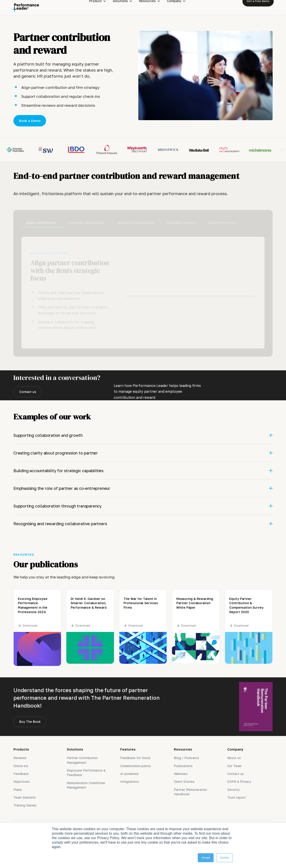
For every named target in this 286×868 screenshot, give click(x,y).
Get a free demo (258, 7)
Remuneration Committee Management (86, 785)
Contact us (28, 392)
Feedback (21, 774)
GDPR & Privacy (239, 782)
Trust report (237, 797)
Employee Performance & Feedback (86, 773)
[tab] (43, 221)
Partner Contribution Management (82, 760)
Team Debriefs (25, 797)
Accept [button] (206, 858)
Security (233, 790)
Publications (183, 766)
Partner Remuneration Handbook (190, 792)
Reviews (20, 758)
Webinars (181, 774)
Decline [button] (225, 858)
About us (234, 758)
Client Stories (184, 782)
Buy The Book (30, 722)
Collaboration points (136, 766)
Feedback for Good (135, 758)
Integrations (130, 782)
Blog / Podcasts (186, 758)
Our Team (234, 766)
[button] (101, 7)
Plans (18, 790)
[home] (26, 7)
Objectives (22, 782)
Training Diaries (25, 805)
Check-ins (21, 766)
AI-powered (129, 774)
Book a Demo (30, 121)
